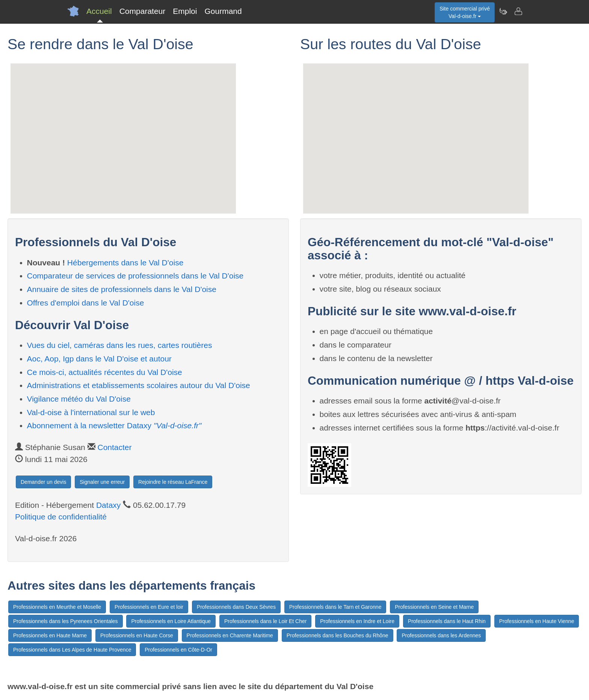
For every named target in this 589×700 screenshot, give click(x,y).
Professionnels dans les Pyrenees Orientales (66, 621)
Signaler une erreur (102, 482)
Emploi (185, 11)
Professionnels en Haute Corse (137, 635)
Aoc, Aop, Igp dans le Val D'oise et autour (99, 359)
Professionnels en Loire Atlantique (171, 621)
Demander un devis (43, 482)
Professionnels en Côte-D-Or (178, 650)
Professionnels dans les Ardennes (441, 635)
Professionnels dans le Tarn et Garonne (335, 607)
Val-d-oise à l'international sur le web (91, 412)
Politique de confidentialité (61, 517)
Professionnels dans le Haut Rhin (447, 621)
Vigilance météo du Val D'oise (79, 399)
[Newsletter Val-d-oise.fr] (503, 11)
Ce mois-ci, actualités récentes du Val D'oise (105, 372)
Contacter (114, 447)
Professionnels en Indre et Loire (357, 621)
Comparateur (143, 11)
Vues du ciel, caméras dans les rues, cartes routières (120, 345)
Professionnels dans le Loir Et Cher (265, 621)
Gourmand (223, 11)
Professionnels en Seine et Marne (434, 607)
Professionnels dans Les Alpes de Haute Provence (72, 650)
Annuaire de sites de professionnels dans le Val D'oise (122, 289)
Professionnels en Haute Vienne (537, 621)
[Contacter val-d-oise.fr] (518, 11)
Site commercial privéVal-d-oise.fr (465, 12)
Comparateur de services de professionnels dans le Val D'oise (135, 276)
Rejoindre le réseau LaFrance (173, 482)
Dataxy (108, 505)
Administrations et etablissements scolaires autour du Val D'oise (139, 385)
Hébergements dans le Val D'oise (125, 263)
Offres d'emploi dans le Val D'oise (86, 303)
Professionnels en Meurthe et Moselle (57, 607)
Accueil (99, 11)
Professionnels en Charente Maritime (230, 635)
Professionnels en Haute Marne (50, 635)
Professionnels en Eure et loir (149, 607)
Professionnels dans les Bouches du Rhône (338, 635)
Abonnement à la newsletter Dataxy (114, 425)
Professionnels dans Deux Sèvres (236, 607)
